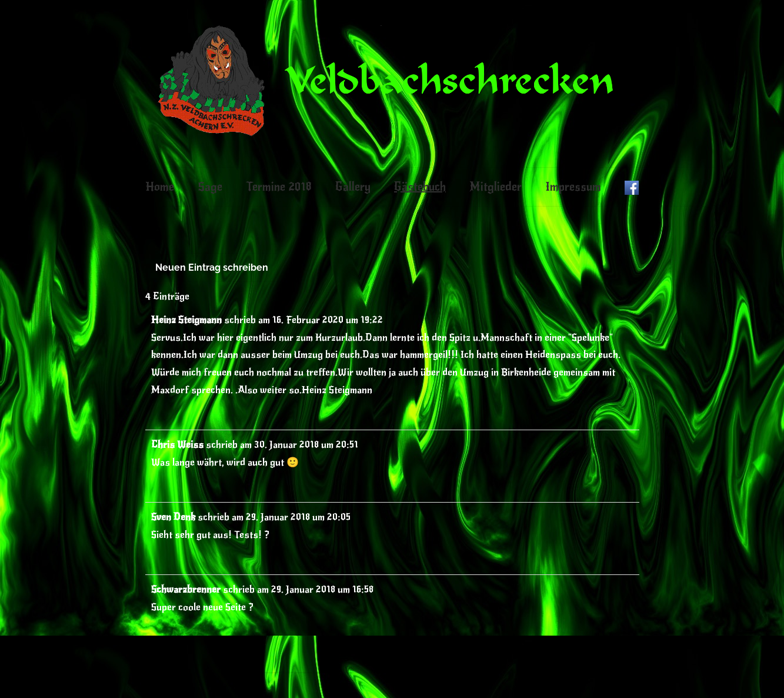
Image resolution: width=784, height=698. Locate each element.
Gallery (353, 187)
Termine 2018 (279, 187)
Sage (210, 187)
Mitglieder (496, 187)
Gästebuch (420, 187)
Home (160, 187)
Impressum (573, 187)
